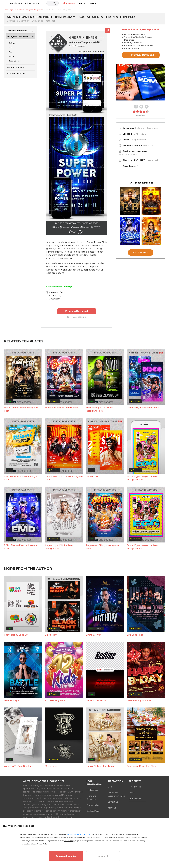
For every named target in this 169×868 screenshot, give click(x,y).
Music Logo (51, 766)
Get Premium (141, 252)
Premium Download (77, 311)
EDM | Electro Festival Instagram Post (22, 547)
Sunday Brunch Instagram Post (62, 407)
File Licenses (92, 790)
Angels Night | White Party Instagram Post (59, 547)
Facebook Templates (17, 31)
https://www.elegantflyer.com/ (78, 834)
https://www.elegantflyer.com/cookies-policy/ (92, 841)
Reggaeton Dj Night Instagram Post (102, 547)
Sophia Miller (139, 140)
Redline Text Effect (96, 700)
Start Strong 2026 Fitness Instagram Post (99, 409)
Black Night (51, 635)
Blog (110, 787)
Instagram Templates (18, 36)
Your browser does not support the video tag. (141, 82)
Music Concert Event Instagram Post (21, 409)
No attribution (77, 317)
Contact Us (113, 802)
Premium (137, 3)
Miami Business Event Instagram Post (22, 478)
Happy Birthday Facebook (100, 766)
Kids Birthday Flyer (55, 700)
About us (112, 808)
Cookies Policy (93, 811)
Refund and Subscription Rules (116, 794)
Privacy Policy (93, 805)
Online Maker (135, 799)
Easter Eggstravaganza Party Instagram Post (142, 547)
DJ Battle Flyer (12, 700)
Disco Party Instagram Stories (143, 407)
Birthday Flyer (93, 635)
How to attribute (128, 154)
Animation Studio (53, 3)
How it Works (135, 787)
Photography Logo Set (16, 635)
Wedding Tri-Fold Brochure (18, 766)
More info (148, 146)
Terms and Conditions (91, 797)
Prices (132, 793)
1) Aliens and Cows (56, 292)
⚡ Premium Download (141, 55)
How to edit (153, 160)
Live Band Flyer (135, 635)
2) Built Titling (54, 296)
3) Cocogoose (53, 299)
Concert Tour (93, 476)
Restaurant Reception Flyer (141, 766)
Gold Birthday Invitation (139, 700)
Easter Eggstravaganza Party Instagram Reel (142, 478)
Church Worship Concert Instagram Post (64, 478)
